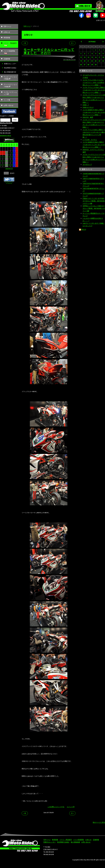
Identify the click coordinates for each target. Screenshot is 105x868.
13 (6, 157)
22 (12, 161)
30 (14, 165)
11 (1, 157)
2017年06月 (92, 42)
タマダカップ (87, 165)
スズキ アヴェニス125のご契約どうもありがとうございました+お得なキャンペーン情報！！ (94, 90)
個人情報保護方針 (10, 72)
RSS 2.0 (82, 229)
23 (14, 161)
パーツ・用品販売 (10, 43)
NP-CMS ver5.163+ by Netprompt (9, 183)
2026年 (8, 169)
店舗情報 (7, 59)
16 (14, 157)
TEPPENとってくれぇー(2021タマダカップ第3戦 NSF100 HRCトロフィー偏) (94, 208)
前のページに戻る (99, 822)
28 (9, 165)
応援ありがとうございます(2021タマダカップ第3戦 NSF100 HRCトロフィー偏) (94, 201)
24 (17, 161)
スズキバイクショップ (10, 93)
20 (6, 161)
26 (4, 165)
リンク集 (7, 100)
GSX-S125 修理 (88, 117)
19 (4, 161)
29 (12, 165)
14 (9, 157)
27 (6, 165)
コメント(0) (71, 807)
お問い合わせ (8, 105)
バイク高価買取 (9, 51)
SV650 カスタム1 (88, 107)
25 (1, 165)
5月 (12, 169)
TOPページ (7, 27)
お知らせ (7, 32)
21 (9, 161)
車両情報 (7, 38)
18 (1, 161)
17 (17, 157)
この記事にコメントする (56, 807)
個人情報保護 (75, 842)
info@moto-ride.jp (6, 136)
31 (17, 165)
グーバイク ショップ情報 (10, 86)
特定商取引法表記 (10, 68)
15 (12, 157)
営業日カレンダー (10, 64)
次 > (72, 43)
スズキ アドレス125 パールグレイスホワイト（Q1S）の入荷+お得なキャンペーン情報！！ (93, 83)
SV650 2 (86, 105)
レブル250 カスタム (90, 140)
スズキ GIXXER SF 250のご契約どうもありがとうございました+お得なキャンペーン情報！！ (94, 112)
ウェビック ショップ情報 (10, 78)
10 (17, 153)
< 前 (25, 43)
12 (4, 157)
